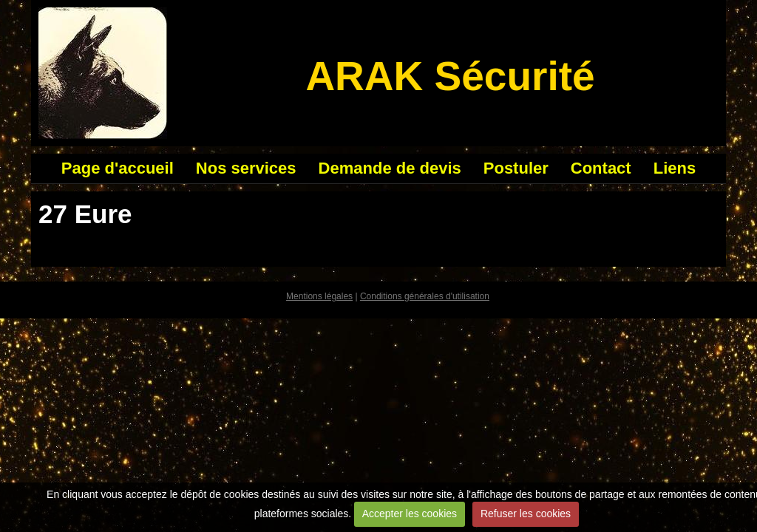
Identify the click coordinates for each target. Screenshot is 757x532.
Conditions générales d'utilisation (425, 296)
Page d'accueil (118, 168)
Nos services (246, 168)
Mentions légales (319, 296)
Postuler (516, 168)
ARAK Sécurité (450, 76)
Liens (675, 168)
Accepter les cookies (410, 514)
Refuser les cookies (526, 514)
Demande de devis (390, 168)
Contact (601, 168)
